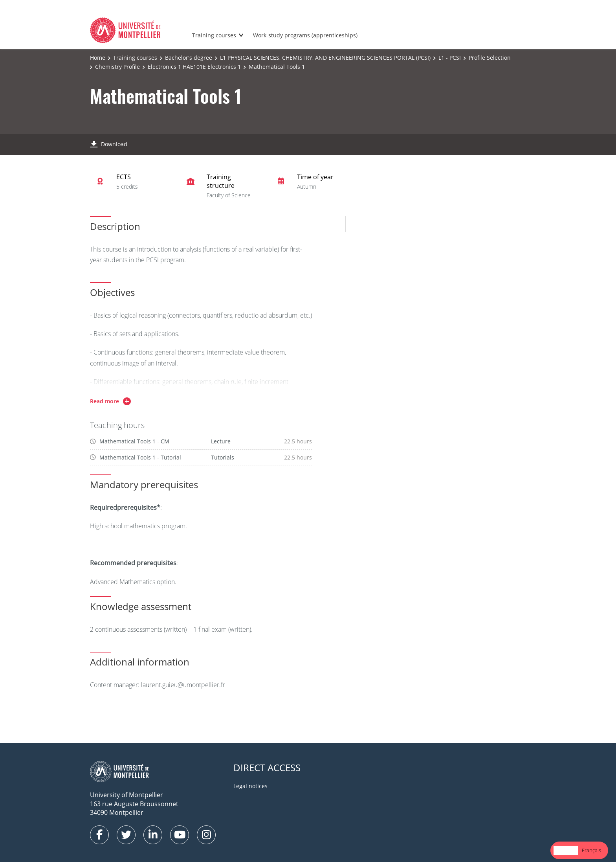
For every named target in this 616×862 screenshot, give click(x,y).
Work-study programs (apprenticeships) (305, 35)
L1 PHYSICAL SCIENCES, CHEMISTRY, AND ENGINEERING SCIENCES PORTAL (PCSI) (325, 58)
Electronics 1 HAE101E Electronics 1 (194, 67)
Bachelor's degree (189, 58)
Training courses (214, 35)
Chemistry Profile (117, 67)
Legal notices (250, 786)
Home (98, 58)
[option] (591, 850)
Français (591, 850)
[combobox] (566, 850)
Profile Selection (490, 58)
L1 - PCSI (450, 58)
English (566, 850)
